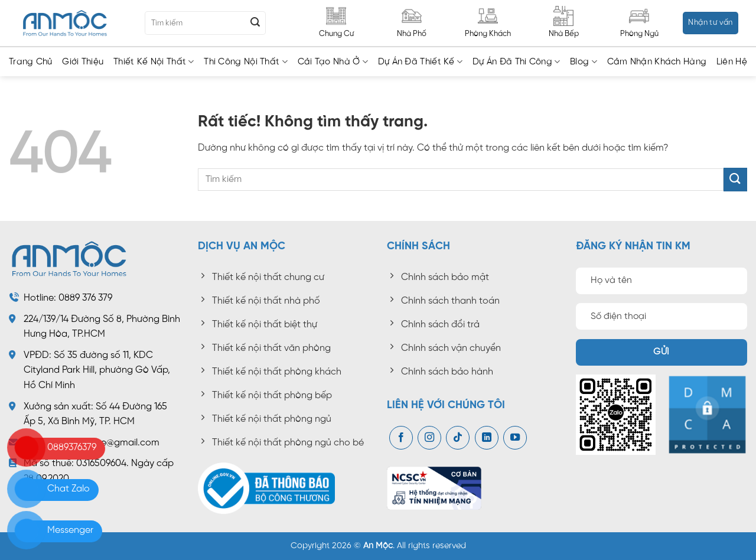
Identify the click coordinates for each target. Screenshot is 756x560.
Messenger (70, 530)
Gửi (661, 352)
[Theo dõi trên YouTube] (515, 438)
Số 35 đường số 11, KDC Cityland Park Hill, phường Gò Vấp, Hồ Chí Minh (97, 370)
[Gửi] (255, 23)
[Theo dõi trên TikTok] (458, 438)
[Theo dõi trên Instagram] (429, 438)
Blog (584, 62)
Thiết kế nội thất (154, 62)
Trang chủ (31, 62)
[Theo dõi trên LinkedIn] (487, 438)
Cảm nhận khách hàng (657, 62)
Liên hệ (732, 62)
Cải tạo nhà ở (333, 62)
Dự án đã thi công (517, 62)
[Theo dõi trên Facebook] (401, 438)
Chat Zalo (69, 489)
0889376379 (72, 447)
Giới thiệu (83, 62)
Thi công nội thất (246, 62)
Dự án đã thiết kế (421, 62)
